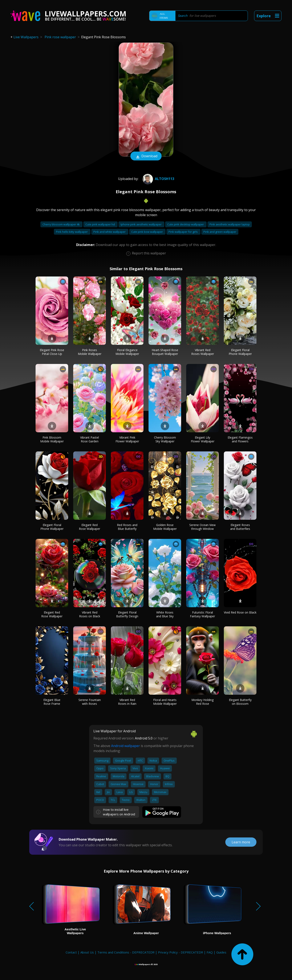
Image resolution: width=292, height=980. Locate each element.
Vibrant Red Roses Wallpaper (203, 352)
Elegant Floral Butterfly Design (127, 614)
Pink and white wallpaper (110, 232)
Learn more (241, 842)
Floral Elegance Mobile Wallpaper (127, 352)
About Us (87, 952)
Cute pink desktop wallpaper (186, 224)
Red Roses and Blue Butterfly (127, 527)
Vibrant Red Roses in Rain (127, 702)
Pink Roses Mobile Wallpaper (90, 352)
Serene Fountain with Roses (90, 702)
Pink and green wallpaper (220, 232)
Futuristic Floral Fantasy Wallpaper (202, 614)
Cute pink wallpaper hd (100, 224)
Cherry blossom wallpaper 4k (61, 224)
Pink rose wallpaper (60, 37)
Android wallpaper (125, 746)
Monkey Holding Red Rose (202, 702)
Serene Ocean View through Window (202, 527)
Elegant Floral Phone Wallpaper (240, 352)
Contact (71, 952)
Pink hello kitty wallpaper (72, 232)
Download (146, 156)
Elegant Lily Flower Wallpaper (203, 439)
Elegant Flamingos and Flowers (240, 439)
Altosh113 (158, 179)
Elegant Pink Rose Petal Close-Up (52, 352)
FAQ (210, 952)
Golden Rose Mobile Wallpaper (165, 527)
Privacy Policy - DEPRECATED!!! (181, 952)
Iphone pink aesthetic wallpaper (141, 224)
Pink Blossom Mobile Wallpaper (52, 439)
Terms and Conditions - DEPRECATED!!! (126, 952)
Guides (221, 952)
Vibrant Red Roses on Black (90, 614)
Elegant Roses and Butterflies (240, 527)
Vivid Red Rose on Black (240, 612)
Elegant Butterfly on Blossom (240, 702)
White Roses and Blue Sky (165, 614)
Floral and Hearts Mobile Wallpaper (165, 702)
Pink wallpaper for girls (183, 232)
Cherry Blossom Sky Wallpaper (165, 439)
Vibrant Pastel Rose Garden (90, 439)
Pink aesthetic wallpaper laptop (230, 224)
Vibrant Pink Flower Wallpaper (127, 439)
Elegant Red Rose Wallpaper (90, 527)
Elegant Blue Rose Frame (52, 702)
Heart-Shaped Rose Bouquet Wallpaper (165, 352)
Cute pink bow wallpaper (147, 232)
